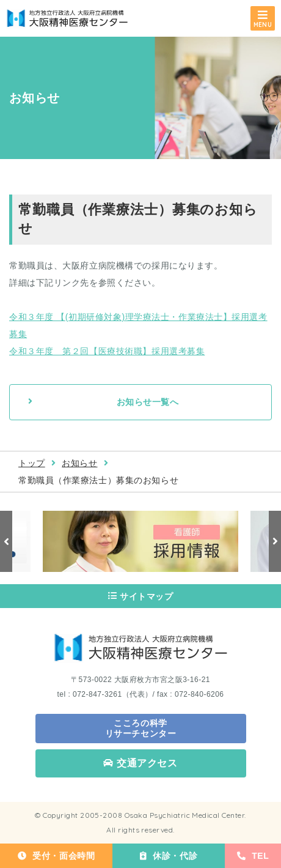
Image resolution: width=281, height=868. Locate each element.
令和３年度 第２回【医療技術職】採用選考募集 (107, 351)
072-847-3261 (97, 694)
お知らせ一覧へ (148, 402)
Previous (6, 541)
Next (275, 541)
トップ (32, 463)
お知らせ (79, 463)
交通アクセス (140, 763)
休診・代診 (169, 856)
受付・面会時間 (56, 856)
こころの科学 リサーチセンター (140, 728)
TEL (253, 856)
